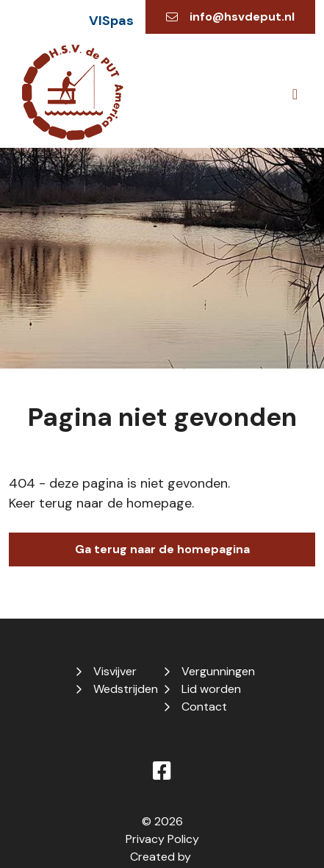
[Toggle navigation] (295, 94)
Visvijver (115, 671)
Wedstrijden (126, 689)
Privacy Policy (162, 839)
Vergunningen (218, 671)
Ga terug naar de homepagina (162, 549)
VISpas (111, 21)
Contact (204, 707)
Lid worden (211, 689)
